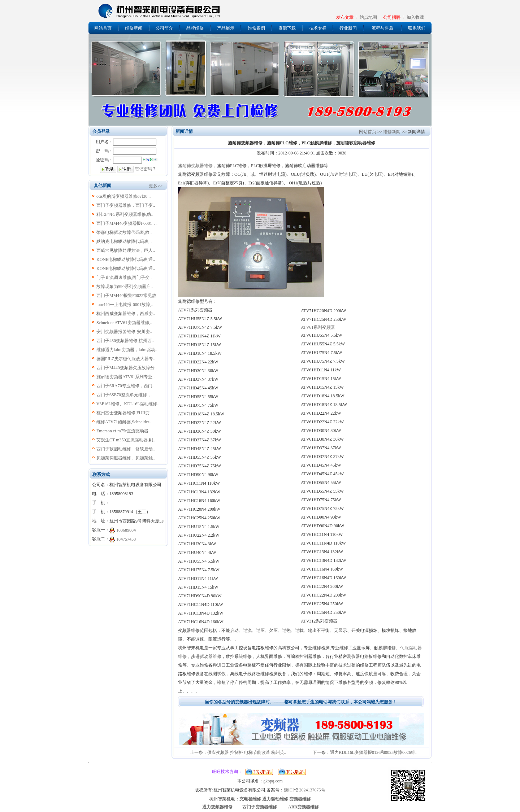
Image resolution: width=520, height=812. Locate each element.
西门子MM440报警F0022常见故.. (127, 296)
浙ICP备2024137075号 (305, 790)
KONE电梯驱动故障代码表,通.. (126, 259)
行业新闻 (348, 28)
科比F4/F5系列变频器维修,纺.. (125, 214)
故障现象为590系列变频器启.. (125, 287)
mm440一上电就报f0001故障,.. (125, 305)
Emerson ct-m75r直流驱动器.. (123, 431)
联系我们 (417, 28)
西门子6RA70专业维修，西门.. (125, 386)
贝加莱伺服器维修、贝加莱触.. (126, 458)
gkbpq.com (273, 781)
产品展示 (226, 28)
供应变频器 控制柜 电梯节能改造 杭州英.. (247, 752)
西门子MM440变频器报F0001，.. (127, 223)
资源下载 (287, 28)
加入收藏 (415, 17)
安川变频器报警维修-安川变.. (124, 332)
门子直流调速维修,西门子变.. (124, 278)
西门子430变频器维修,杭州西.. (125, 341)
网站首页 (103, 28)
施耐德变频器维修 (195, 166)
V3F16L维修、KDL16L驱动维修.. (128, 404)
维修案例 (256, 28)
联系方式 (101, 475)
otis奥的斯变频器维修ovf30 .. (123, 196)
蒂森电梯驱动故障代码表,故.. (124, 232)
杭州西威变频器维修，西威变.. (126, 314)
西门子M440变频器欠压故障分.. (127, 368)
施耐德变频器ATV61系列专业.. (125, 377)
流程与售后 (382, 28)
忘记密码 (143, 169)
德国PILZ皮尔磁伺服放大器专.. (126, 359)
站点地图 (368, 17)
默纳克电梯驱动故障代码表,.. (124, 241)
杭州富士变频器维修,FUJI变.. (124, 413)
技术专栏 (318, 28)
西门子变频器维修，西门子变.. (126, 205)
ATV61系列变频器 (318, 327)
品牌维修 (195, 28)
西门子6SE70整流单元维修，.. (125, 395)
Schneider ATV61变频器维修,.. (124, 323)
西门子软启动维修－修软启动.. (126, 449)
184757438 (126, 539)
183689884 (126, 530)
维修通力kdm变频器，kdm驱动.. (127, 350)
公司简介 (164, 28)
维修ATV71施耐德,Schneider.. (124, 422)
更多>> (156, 186)
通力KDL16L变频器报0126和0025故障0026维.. (374, 752)
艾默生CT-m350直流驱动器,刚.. (126, 440)
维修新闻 (134, 28)
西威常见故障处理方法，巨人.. (126, 250)
